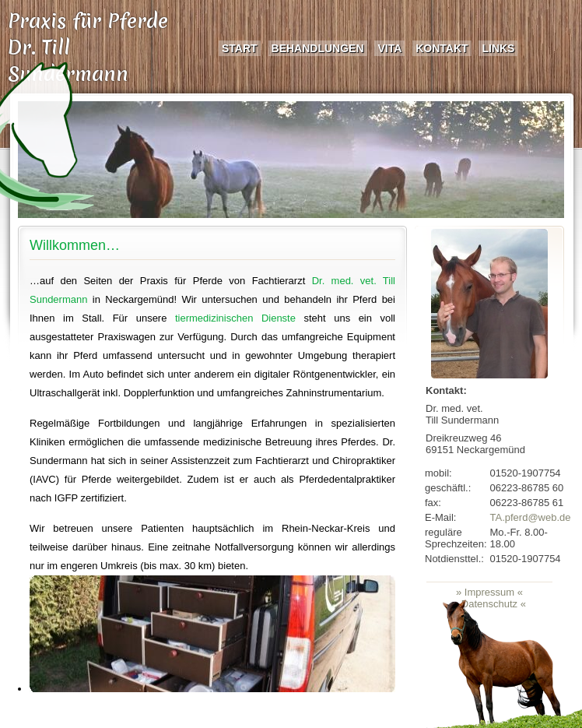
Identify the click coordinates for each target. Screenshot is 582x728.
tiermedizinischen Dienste (235, 318)
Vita (389, 48)
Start (240, 48)
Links (498, 48)
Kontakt (442, 48)
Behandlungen (318, 48)
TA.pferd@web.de (531, 517)
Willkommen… (75, 245)
